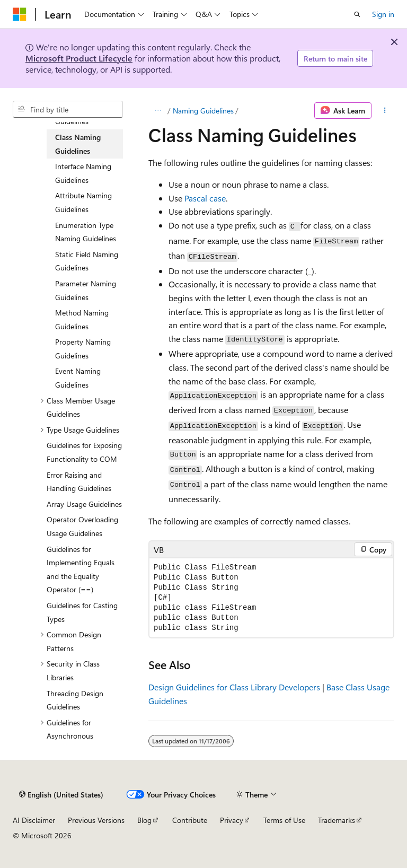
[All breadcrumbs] (158, 111)
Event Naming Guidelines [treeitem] (78, 378)
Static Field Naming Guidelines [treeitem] (87, 261)
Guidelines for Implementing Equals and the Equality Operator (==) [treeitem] (81, 569)
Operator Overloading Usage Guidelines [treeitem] (82, 526)
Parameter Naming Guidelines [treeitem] (86, 290)
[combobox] (68, 109)
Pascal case (205, 198)
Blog (144, 820)
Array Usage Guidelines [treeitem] (84, 504)
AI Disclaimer (34, 820)
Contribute (190, 820)
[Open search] (357, 14)
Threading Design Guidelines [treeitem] (75, 700)
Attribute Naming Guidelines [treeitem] (83, 202)
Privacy (232, 820)
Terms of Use (284, 820)
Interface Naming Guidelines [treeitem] (83, 173)
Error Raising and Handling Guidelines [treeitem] (79, 482)
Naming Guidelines (203, 111)
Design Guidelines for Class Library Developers (234, 687)
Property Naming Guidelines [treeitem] (83, 349)
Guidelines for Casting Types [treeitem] (82, 612)
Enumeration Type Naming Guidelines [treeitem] (86, 232)
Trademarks (337, 820)
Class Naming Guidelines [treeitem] (78, 144)
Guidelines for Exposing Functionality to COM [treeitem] (84, 452)
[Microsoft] (20, 14)
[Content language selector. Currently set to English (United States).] (61, 794)
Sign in (383, 14)
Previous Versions (96, 820)
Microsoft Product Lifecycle (79, 58)
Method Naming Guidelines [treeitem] (82, 319)
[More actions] (385, 111)
